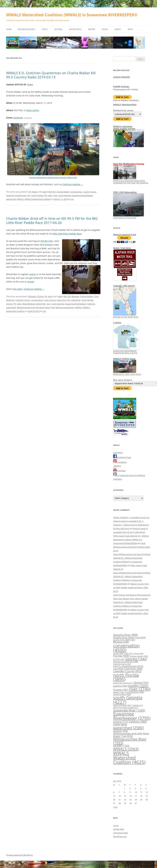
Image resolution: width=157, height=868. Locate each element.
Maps (130, 29)
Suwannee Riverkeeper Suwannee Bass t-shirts (126, 351)
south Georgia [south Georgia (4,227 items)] (128, 700)
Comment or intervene (128, 217)
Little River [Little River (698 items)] (133, 669)
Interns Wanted (121, 77)
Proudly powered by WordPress (19, 855)
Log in (116, 825)
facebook (18, 118)
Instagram (120, 462)
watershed (11, 199)
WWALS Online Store (124, 359)
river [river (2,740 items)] (140, 689)
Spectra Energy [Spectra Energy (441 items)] (122, 705)
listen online (33, 110)
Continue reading (73, 184)
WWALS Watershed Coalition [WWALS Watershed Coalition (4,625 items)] (129, 758)
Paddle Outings (121, 86)
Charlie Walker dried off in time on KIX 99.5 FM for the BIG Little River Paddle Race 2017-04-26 (52, 220)
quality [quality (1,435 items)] (138, 686)
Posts (45, 29)
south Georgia (65, 195)
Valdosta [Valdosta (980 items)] (138, 722)
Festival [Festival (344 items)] (138, 653)
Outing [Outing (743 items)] (141, 683)
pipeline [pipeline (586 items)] (120, 686)
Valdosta (91, 304)
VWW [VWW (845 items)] (120, 724)
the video (18, 289)
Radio (35, 192)
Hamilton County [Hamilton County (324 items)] (122, 664)
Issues (105, 29)
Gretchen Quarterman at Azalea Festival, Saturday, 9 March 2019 (53, 177)
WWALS (20, 199)
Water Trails (75, 29)
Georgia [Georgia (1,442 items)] (136, 659)
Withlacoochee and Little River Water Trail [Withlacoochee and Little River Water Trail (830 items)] (131, 735)
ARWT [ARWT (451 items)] (130, 640)
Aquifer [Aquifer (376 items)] (119, 640)
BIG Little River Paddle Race (67, 234)
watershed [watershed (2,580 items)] (128, 728)
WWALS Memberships (125, 105)
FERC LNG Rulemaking (125, 192)
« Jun (115, 807)
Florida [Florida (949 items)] (121, 656)
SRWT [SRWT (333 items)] (117, 708)
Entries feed (119, 829)
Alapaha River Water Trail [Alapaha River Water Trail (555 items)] (129, 637)
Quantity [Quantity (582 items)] (121, 690)
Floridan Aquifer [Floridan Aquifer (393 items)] (139, 656)
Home (9, 29)
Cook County (50, 300)
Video (30, 84)
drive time (61, 300)
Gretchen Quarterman (16, 195)
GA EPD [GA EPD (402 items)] (119, 659)
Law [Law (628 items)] (118, 669)
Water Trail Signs (122, 248)
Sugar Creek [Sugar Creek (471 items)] (130, 708)
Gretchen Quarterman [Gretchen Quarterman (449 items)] (126, 662)
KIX (29, 195)
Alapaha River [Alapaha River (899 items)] (125, 635)
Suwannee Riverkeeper (82, 195)
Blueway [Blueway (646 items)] (121, 642)
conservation (76, 192)
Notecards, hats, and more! (127, 373)
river (55, 195)
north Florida (37, 195)
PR (30, 192)
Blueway (33, 296)
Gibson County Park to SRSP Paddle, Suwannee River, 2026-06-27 (131, 588)
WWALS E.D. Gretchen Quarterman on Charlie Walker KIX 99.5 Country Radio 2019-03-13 (51, 75)
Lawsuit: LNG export (124, 286)
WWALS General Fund (125, 235)
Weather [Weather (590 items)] (121, 731)
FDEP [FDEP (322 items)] (128, 653)
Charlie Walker (63, 192)
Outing (40, 296)
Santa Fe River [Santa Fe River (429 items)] (122, 694)
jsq (72, 199)
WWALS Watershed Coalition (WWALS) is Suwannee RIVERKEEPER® (72, 15)
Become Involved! (26, 29)
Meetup (117, 466)
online (33, 274)
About (118, 29)
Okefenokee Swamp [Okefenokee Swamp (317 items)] (123, 683)
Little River (76, 300)
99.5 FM (52, 192)
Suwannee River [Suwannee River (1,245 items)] (129, 710)
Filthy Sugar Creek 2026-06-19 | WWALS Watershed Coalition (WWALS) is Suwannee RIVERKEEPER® (131, 540)
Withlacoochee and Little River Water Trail (36, 308)
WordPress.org (120, 836)
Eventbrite (118, 453)
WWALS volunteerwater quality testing (124, 127)
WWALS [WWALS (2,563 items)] (126, 749)
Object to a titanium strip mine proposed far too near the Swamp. (131, 181)
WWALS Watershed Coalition (38, 199)
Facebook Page (122, 457)
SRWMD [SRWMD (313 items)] (138, 705)
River (50, 296)
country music (90, 192)
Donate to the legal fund (126, 316)
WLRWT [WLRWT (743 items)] (121, 746)
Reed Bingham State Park (34, 304)
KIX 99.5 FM (47, 241)
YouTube (119, 471)
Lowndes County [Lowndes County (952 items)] (127, 671)
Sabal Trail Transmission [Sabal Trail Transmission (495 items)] (129, 692)
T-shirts (117, 323)
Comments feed (120, 833)
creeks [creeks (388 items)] (118, 653)
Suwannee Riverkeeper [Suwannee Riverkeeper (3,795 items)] (132, 716)
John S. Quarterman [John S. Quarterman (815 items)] (128, 666)
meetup (28, 118)
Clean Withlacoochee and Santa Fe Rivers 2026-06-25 (132, 547)
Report (92, 29)
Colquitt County (23, 300)
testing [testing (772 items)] (121, 722)
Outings (58, 29)
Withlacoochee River (65, 308)
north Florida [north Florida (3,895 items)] (126, 677)
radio (50, 195)
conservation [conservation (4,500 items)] (126, 648)
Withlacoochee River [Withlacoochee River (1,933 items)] (130, 741)
